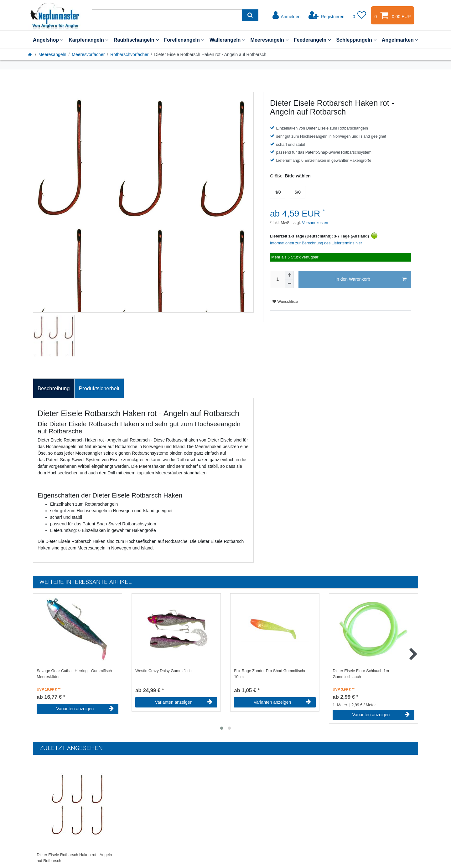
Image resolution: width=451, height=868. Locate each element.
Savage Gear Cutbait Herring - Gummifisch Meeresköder (74, 674)
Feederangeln (312, 40)
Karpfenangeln (88, 40)
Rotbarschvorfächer (129, 54)
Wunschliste (285, 302)
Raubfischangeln (136, 40)
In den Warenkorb (371, 279)
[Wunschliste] (360, 15)
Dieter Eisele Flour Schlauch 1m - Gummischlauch (362, 674)
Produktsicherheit (99, 388)
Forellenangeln (184, 40)
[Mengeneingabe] (277, 279)
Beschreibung (54, 388)
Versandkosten (315, 223)
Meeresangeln (269, 40)
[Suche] (250, 15)
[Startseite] (30, 54)
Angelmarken (400, 40)
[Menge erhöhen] (289, 275)
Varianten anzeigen (85, 709)
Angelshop (48, 40)
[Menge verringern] (289, 284)
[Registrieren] (327, 15)
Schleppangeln (356, 40)
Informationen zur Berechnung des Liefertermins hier (316, 243)
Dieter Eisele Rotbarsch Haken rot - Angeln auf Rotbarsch (74, 858)
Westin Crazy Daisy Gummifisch (163, 671)
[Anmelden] (287, 15)
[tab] (54, 388)
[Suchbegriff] (167, 15)
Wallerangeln (227, 40)
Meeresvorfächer (88, 54)
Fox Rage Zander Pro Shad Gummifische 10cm (270, 674)
